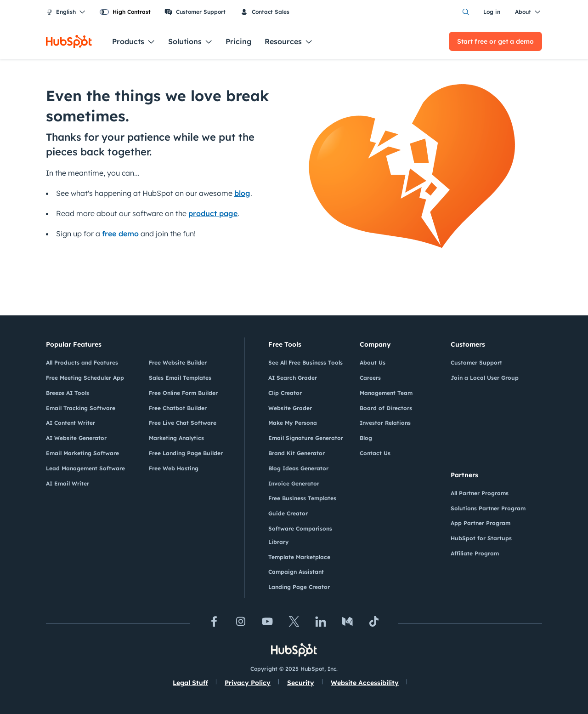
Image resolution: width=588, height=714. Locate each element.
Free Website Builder (178, 363)
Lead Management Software (85, 468)
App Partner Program (481, 523)
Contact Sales (265, 12)
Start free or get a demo (495, 41)
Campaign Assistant (296, 572)
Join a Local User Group (485, 378)
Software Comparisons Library (300, 535)
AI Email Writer (68, 483)
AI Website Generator (76, 438)
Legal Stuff (190, 683)
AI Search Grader (293, 378)
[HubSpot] (69, 41)
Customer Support (195, 12)
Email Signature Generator (306, 438)
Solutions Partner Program (488, 508)
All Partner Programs (480, 493)
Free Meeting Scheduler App (85, 378)
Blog (366, 438)
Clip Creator (285, 393)
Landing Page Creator (299, 587)
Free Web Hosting (174, 468)
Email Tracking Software (81, 408)
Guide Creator (288, 513)
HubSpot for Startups (481, 538)
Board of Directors (386, 408)
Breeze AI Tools (68, 393)
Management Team (386, 393)
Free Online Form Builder (183, 393)
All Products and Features (82, 363)
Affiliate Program (475, 553)
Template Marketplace (299, 557)
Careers (370, 378)
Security (301, 683)
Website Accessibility (365, 683)
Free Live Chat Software (183, 423)
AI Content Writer (71, 423)
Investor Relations (385, 423)
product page (213, 213)
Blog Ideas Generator (298, 468)
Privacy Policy (248, 683)
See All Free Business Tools (305, 363)
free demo (120, 234)
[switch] (125, 12)
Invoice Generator (294, 483)
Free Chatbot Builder (178, 408)
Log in (492, 12)
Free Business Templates (302, 498)
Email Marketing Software (82, 453)
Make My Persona (293, 423)
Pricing (239, 41)
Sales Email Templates (180, 378)
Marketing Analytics (176, 438)
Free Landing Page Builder (186, 453)
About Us (373, 363)
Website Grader (290, 408)
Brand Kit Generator (297, 453)
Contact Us (375, 453)
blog (242, 193)
